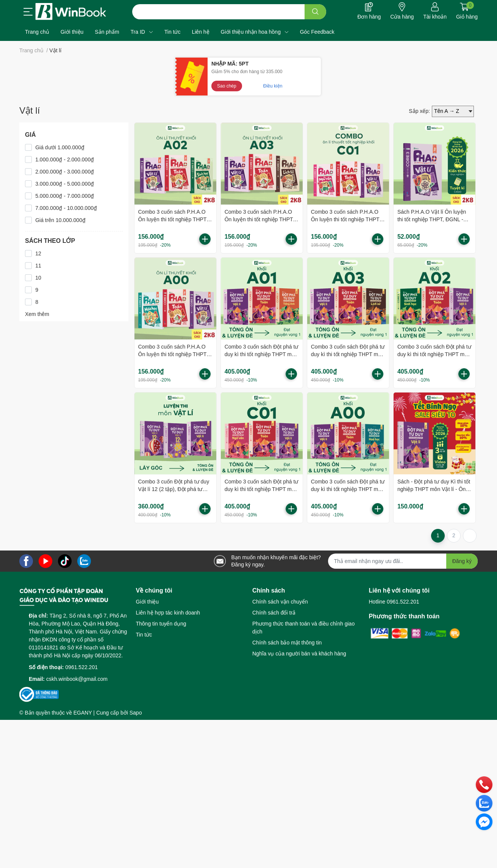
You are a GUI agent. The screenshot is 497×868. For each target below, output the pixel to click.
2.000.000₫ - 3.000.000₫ (65, 172)
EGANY (83, 713)
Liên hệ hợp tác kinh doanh (168, 613)
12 (38, 253)
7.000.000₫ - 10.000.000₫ (66, 208)
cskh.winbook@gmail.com (77, 679)
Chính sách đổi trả (274, 613)
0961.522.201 (81, 667)
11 (38, 266)
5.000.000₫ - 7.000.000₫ (65, 196)
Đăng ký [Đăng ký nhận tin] (462, 561)
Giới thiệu (148, 602)
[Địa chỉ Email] (403, 561)
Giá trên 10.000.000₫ (60, 220)
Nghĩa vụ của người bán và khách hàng (299, 654)
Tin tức (144, 635)
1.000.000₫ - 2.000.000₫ (65, 160)
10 (38, 278)
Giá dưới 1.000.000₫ (60, 147)
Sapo (136, 713)
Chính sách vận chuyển (280, 602)
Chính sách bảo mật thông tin (287, 643)
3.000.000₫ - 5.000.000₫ (65, 184)
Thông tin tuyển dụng (161, 624)
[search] (315, 12)
